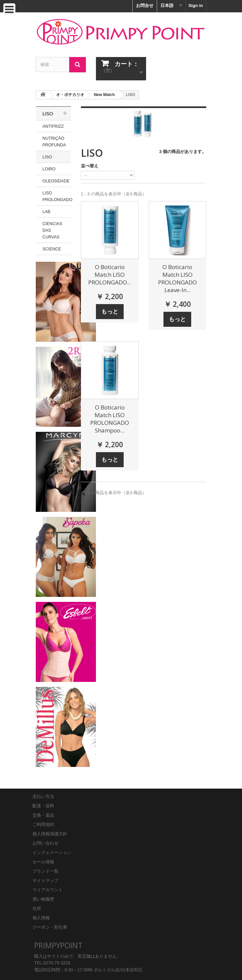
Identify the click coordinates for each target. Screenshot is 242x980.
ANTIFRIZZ (53, 126)
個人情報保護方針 (50, 834)
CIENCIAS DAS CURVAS (52, 230)
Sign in (196, 6)
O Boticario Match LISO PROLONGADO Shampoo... (110, 419)
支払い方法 (43, 796)
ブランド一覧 (45, 871)
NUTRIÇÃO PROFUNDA (54, 142)
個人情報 (41, 918)
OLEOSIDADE (56, 181)
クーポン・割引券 (50, 927)
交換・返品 (43, 815)
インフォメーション (52, 852)
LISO (47, 157)
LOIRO (49, 169)
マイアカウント (48, 890)
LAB (46, 212)
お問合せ (145, 6)
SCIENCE (52, 249)
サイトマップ (45, 880)
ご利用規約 (43, 824)
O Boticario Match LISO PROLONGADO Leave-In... (177, 278)
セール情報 (43, 862)
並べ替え (90, 166)
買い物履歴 (43, 899)
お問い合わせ (45, 843)
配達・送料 (43, 806)
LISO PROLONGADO (57, 196)
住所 (37, 908)
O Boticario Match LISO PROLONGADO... (110, 275)
